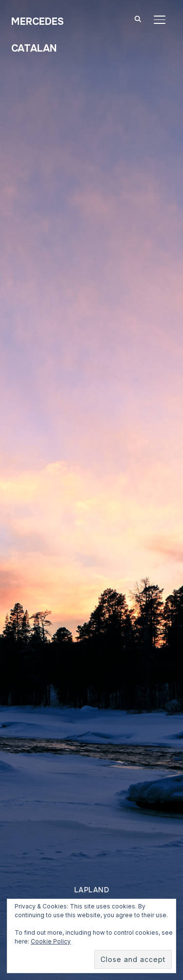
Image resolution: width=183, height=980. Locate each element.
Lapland (92, 890)
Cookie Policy (51, 941)
